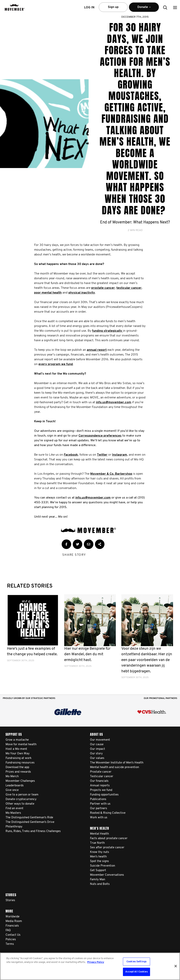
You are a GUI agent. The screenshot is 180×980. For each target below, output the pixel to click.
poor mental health (48, 293)
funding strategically (107, 331)
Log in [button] (89, 8)
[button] (175, 7)
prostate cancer (103, 288)
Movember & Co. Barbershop (111, 474)
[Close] (176, 966)
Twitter (102, 455)
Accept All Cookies (136, 972)
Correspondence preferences (100, 436)
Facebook (71, 455)
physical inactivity (82, 293)
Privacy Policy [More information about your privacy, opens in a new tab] (96, 962)
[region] (90, 966)
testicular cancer (129, 288)
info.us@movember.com (114, 402)
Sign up (113, 7)
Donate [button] (144, 9)
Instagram (120, 455)
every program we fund (56, 364)
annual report (97, 350)
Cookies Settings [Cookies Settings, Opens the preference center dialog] (136, 962)
